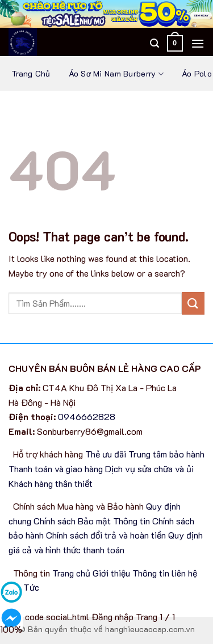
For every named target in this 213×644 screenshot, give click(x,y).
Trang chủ (31, 74)
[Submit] (193, 303)
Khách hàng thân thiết (51, 483)
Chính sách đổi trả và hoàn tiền (106, 535)
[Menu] (198, 43)
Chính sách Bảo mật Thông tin (92, 521)
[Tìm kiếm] (154, 43)
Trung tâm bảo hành (166, 454)
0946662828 (87, 416)
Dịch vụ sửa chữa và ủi (149, 469)
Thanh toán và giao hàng (56, 469)
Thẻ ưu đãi (106, 454)
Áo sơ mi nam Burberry (116, 74)
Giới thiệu (111, 573)
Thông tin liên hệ (165, 573)
